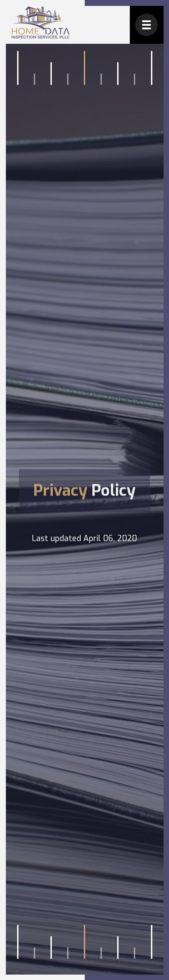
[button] (146, 25)
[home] (41, 23)
